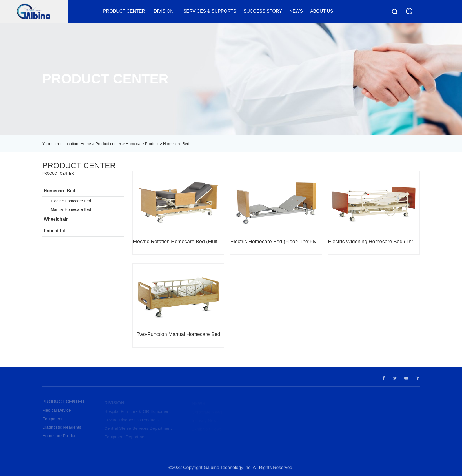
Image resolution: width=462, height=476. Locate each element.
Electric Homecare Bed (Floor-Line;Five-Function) (276, 242)
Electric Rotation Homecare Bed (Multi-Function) (178, 242)
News (296, 11)
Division (164, 11)
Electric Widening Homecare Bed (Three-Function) (374, 242)
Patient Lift (55, 231)
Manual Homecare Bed (71, 209)
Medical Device (57, 412)
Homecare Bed (59, 191)
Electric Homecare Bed (71, 201)
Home (86, 144)
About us (322, 11)
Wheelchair (56, 219)
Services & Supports (210, 11)
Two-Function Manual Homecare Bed (178, 334)
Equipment (52, 420)
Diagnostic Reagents (62, 429)
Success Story (263, 11)
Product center (124, 11)
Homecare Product (142, 144)
